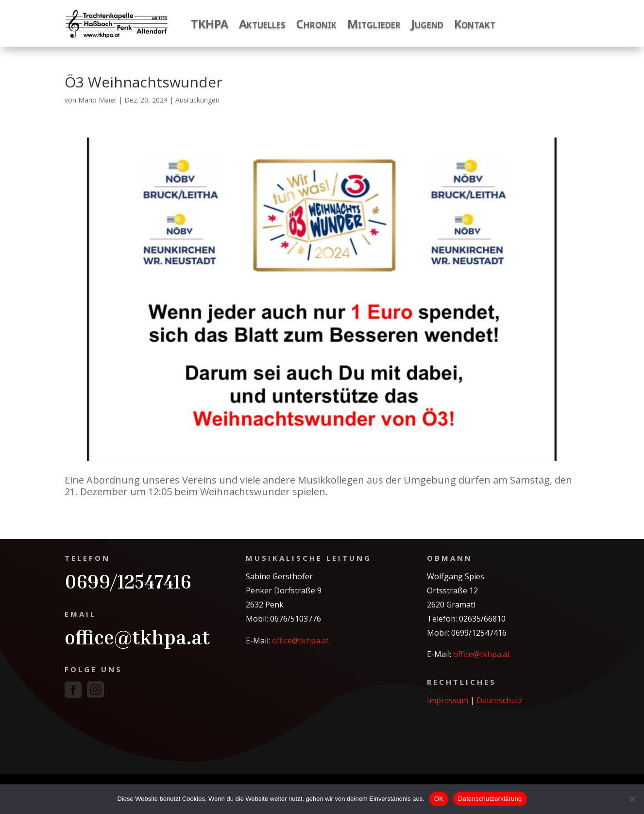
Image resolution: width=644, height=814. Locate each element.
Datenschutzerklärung (490, 799)
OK (439, 799)
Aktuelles (262, 24)
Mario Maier (97, 100)
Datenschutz (500, 700)
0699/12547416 (128, 581)
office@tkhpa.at (137, 637)
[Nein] (632, 799)
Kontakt (475, 24)
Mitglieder (374, 24)
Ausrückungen (197, 100)
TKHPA (210, 24)
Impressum (448, 700)
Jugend (427, 24)
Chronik (316, 24)
